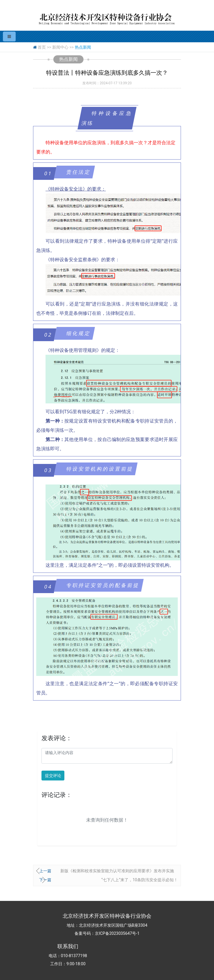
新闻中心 (60, 47)
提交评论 (53, 776)
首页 (42, 47)
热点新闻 (83, 47)
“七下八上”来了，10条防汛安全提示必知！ (139, 880)
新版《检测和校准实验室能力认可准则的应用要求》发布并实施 (117, 871)
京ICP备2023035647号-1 (117, 933)
